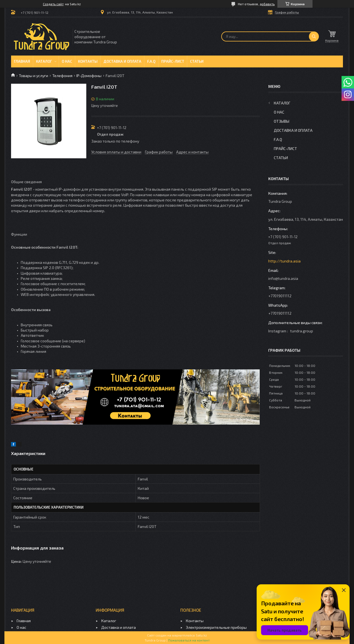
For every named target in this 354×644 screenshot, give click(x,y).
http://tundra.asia (284, 261)
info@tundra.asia (283, 278)
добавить (267, 4)
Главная (22, 61)
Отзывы (282, 121)
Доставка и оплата (122, 61)
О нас (67, 61)
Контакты (88, 61)
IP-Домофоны (89, 76)
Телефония (62, 76)
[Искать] (314, 36)
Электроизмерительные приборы (216, 627)
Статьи (197, 61)
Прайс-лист (173, 61)
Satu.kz (201, 635)
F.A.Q (151, 61)
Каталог (44, 61)
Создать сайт (53, 4)
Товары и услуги (33, 76)
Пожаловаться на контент (189, 640)
